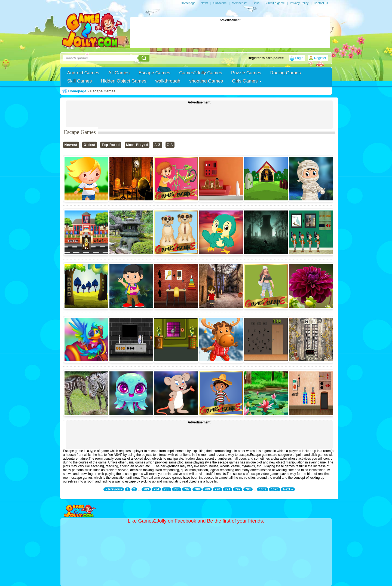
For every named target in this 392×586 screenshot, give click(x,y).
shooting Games (206, 81)
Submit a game (275, 3)
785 (167, 489)
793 (248, 489)
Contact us (321, 3)
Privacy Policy (299, 3)
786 (177, 489)
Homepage (188, 3)
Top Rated (111, 145)
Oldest (89, 145)
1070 (275, 489)
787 (187, 489)
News (204, 3)
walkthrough (168, 81)
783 (146, 489)
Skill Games (80, 81)
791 (228, 489)
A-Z (157, 145)
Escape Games (154, 73)
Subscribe (220, 3)
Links (256, 3)
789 (207, 489)
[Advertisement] (230, 34)
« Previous (114, 489)
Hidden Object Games (123, 81)
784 (156, 489)
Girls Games (245, 81)
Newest (71, 145)
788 (197, 489)
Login (299, 58)
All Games (119, 73)
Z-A (170, 145)
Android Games (83, 73)
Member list (239, 3)
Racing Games (286, 73)
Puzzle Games (246, 73)
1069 (263, 489)
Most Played (137, 145)
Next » (288, 489)
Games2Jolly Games (201, 73)
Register (320, 58)
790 (218, 489)
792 (238, 489)
